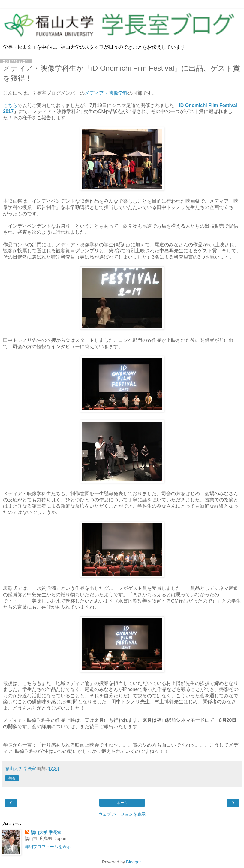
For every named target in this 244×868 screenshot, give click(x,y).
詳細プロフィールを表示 (48, 847)
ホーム (122, 803)
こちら (10, 105)
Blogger (133, 862)
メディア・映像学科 (106, 93)
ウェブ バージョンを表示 (122, 814)
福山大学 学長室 (46, 833)
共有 (12, 778)
